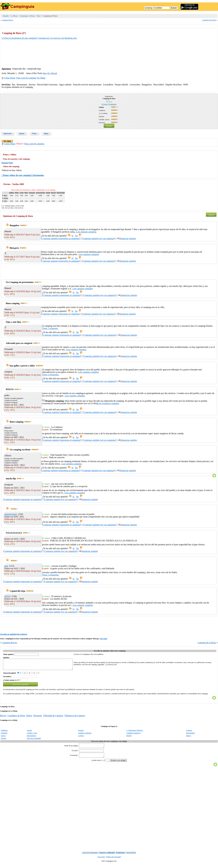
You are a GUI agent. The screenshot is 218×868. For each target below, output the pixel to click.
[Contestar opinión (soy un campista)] (99, 238)
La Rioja (14, 16)
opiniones (112, 104)
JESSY (8, 596)
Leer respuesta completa (108, 403)
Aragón (29, 732)
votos (104, 104)
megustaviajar (11, 514)
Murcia (189, 738)
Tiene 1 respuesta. (50, 328)
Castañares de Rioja (16, 718)
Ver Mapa (41, 78)
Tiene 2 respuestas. (51, 375)
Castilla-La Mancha (85, 735)
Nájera (29, 718)
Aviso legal (103, 639)
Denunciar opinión (126, 238)
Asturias (81, 732)
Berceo (3, 718)
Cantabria (4, 735)
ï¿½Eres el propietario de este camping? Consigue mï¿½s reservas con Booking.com (39, 38)
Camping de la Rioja (209, 20)
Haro (39, 16)
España (6, 16)
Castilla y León (32, 735)
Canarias (189, 732)
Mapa (46, 134)
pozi (6, 566)
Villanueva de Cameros (75, 718)
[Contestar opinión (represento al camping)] (61, 238)
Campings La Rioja (27, 16)
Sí (72, 236)
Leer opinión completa (86, 232)
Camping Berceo (8, 20)
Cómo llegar (8, 78)
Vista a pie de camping (26, 78)
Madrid (129, 738)
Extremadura (190, 735)
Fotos (34, 134)
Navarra (4, 740)
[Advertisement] (196, 47)
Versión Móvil (131, 856)
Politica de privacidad (114, 861)
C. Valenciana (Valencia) (135, 732)
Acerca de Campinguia (90, 856)
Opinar (109, 126)
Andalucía (4, 732)
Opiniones (8, 134)
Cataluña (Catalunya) (133, 735)
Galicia (3, 738)
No (76, 236)
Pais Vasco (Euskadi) (34, 740)
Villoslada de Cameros (53, 718)
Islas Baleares (31, 738)
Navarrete (38, 718)
